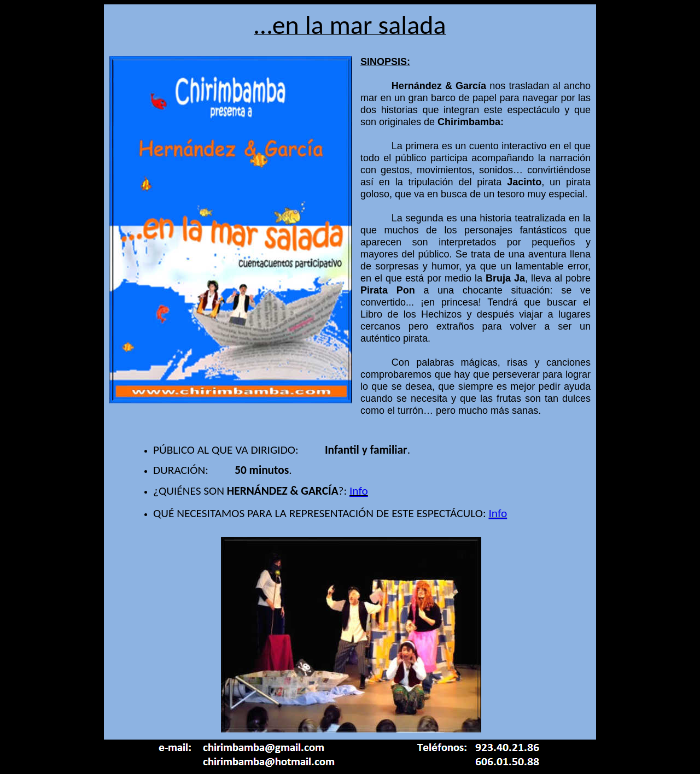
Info (359, 491)
